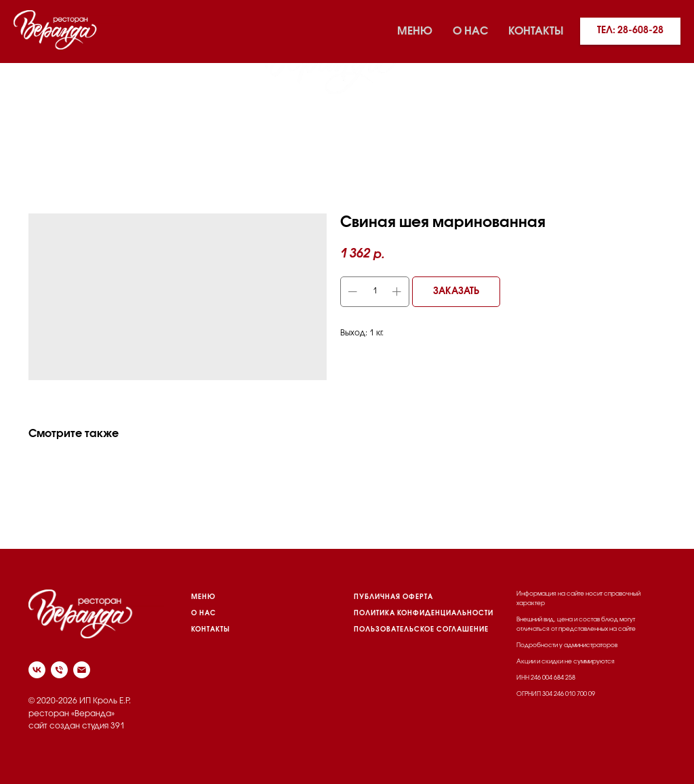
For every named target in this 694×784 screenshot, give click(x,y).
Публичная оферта (393, 597)
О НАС (204, 614)
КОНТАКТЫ (210, 630)
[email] (82, 670)
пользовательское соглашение (421, 630)
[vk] (27, 61)
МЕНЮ (203, 597)
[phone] (59, 670)
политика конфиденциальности (424, 614)
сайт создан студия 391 (77, 726)
